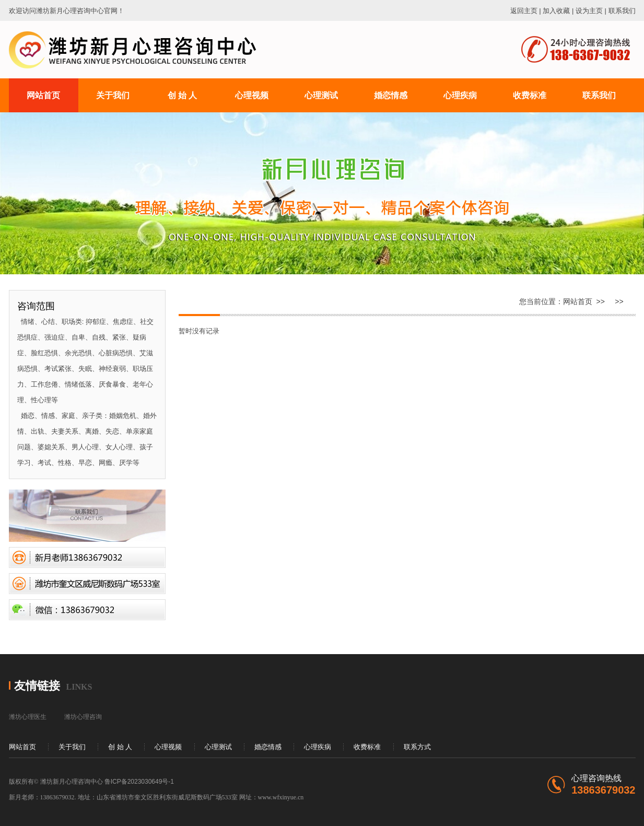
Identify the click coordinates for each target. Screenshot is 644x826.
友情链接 (37, 686)
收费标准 (367, 747)
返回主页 (524, 11)
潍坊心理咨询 (83, 717)
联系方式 (417, 747)
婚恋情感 (268, 747)
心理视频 (168, 747)
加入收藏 (556, 11)
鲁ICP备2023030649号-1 (139, 782)
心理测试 (218, 747)
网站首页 (578, 301)
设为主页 (589, 11)
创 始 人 (120, 747)
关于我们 (72, 747)
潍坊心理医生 (28, 717)
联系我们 (622, 11)
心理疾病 (318, 747)
